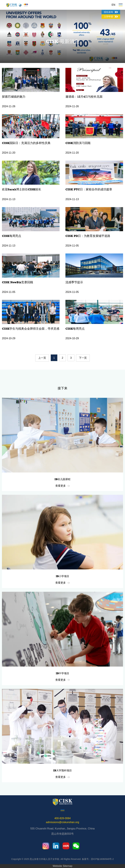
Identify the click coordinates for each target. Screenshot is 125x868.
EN (113, 5)
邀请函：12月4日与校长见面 (84, 97)
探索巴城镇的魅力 (14, 97)
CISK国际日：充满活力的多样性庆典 (26, 143)
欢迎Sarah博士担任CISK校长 (22, 189)
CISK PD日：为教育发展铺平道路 (88, 236)
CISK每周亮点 (12, 236)
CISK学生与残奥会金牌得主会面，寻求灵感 (31, 329)
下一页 (83, 358)
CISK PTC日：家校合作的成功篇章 (89, 189)
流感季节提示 (74, 282)
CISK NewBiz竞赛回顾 (17, 282)
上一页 (42, 358)
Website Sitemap (63, 866)
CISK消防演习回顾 (78, 143)
